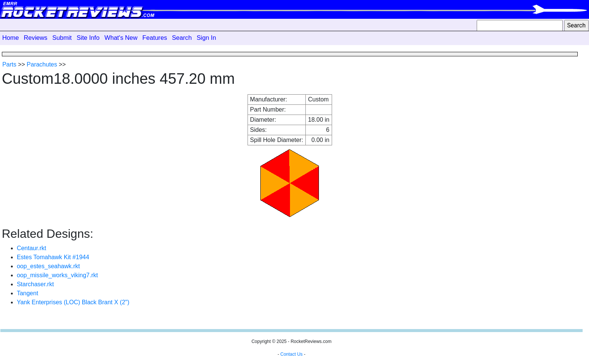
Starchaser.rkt (35, 284)
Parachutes (42, 64)
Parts (9, 64)
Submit (62, 38)
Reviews (35, 38)
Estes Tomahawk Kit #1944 (53, 257)
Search (182, 38)
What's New (121, 38)
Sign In (206, 38)
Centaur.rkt (32, 248)
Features (155, 38)
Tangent (28, 293)
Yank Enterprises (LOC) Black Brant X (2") (73, 302)
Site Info (88, 38)
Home (11, 38)
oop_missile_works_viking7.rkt (57, 275)
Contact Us (291, 354)
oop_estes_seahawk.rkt (48, 266)
